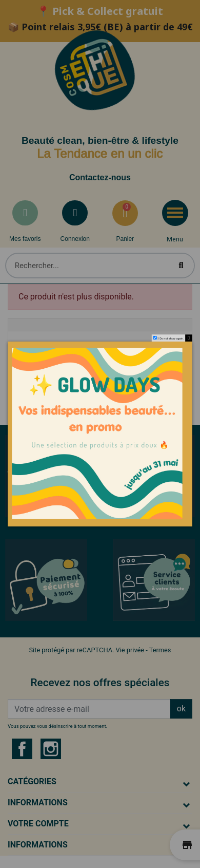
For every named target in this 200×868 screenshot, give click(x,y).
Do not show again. (172, 339)
